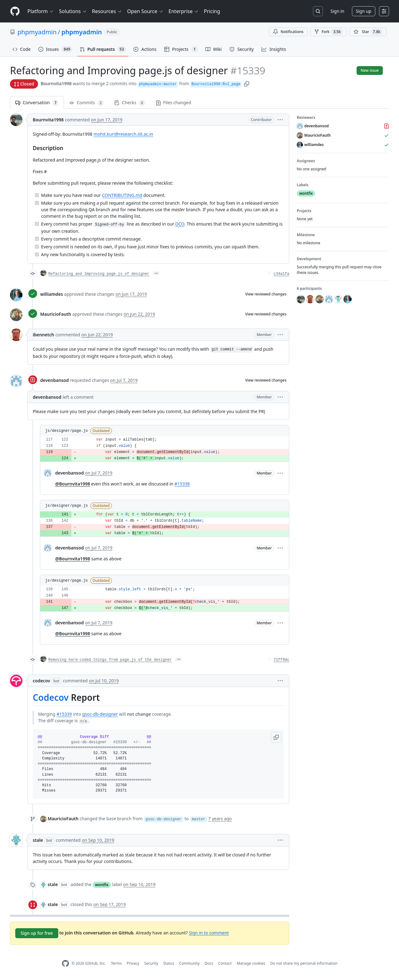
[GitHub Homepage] (65, 964)
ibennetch (43, 335)
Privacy (133, 963)
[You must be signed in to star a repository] (368, 32)
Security (151, 963)
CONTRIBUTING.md (122, 195)
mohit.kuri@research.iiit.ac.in (123, 134)
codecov (41, 681)
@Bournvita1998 (73, 484)
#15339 (64, 714)
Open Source (145, 11)
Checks (130, 103)
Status (169, 963)
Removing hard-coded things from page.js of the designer (110, 660)
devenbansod (55, 380)
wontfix (102, 885)
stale (38, 840)
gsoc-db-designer (100, 714)
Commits (87, 103)
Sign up (364, 11)
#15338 (182, 484)
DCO (180, 224)
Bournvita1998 (56, 83)
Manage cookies (251, 963)
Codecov (51, 697)
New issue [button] (370, 70)
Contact (225, 963)
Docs (209, 963)
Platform (41, 11)
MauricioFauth (56, 314)
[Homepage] (15, 11)
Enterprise (184, 11)
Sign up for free (37, 933)
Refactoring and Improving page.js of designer (99, 274)
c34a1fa (281, 274)
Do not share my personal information (304, 963)
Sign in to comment (209, 932)
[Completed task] (37, 195)
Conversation (37, 103)
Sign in (337, 11)
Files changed (173, 102)
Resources (107, 11)
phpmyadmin (37, 32)
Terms (116, 963)
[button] (247, 83)
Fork (329, 32)
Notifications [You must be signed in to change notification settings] (288, 32)
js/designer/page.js (67, 431)
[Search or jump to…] (318, 11)
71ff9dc (281, 660)
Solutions (73, 11)
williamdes (52, 294)
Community (190, 963)
